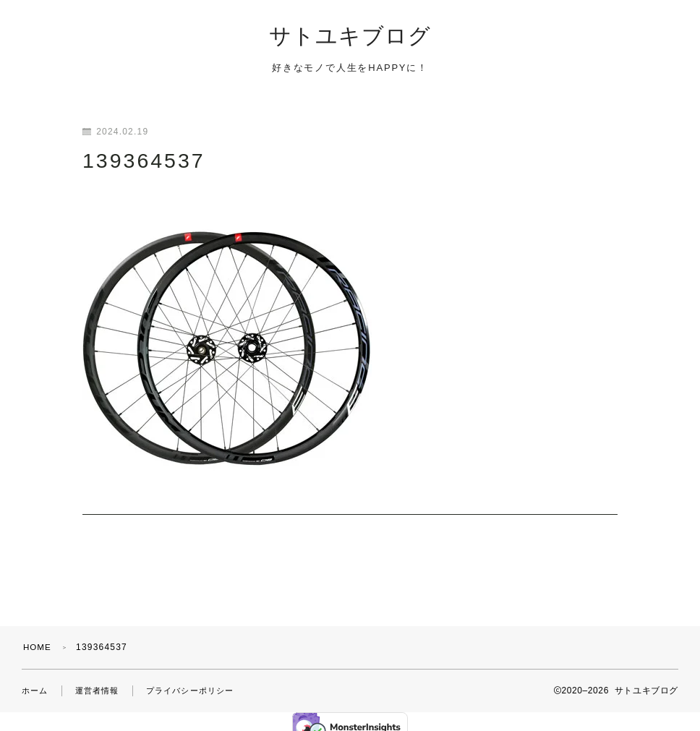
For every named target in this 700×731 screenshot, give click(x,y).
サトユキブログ (350, 37)
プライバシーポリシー (200, 677)
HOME (38, 634)
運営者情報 (101, 677)
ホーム (36, 677)
